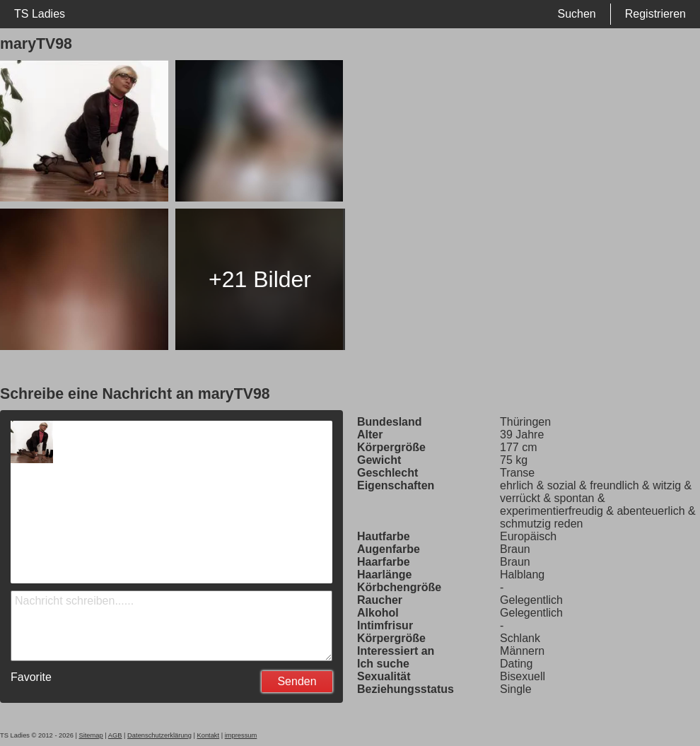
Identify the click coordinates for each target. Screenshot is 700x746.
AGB (115, 735)
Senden (297, 681)
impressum (241, 735)
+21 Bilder (260, 279)
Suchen (576, 14)
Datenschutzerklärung (159, 735)
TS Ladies (40, 14)
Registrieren (655, 14)
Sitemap (91, 735)
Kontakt (208, 735)
